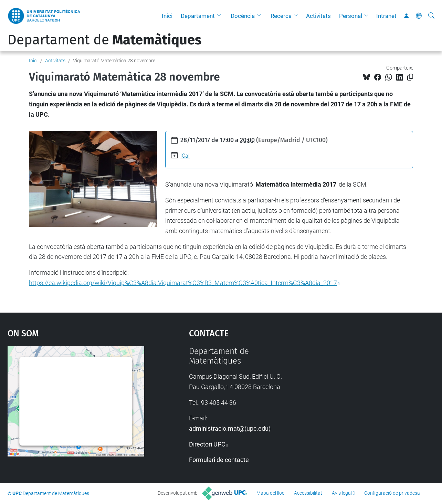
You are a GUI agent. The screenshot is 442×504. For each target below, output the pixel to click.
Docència (243, 16)
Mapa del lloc (270, 493)
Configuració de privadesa (392, 493)
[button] (221, 16)
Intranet (386, 16)
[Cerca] (431, 16)
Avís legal (342, 493)
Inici (167, 16)
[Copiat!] (410, 77)
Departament (198, 16)
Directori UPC (207, 444)
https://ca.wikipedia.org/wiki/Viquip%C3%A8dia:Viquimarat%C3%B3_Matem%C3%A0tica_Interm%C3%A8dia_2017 (183, 283)
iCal (185, 156)
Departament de (104, 40)
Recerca (281, 16)
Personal (351, 16)
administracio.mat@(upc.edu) (230, 428)
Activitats (318, 16)
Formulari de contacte (219, 460)
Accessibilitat (308, 493)
